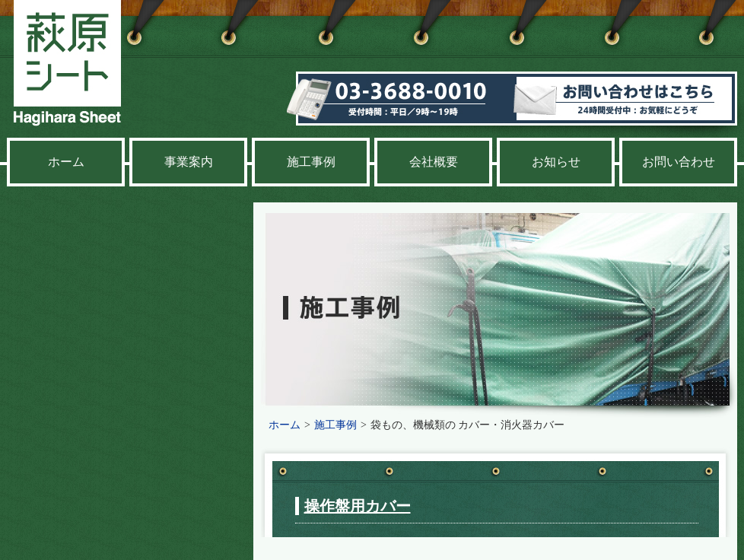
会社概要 (434, 162)
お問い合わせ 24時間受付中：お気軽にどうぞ (628, 104)
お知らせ (556, 162)
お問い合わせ (679, 162)
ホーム (66, 162)
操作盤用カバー (358, 506)
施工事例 (311, 162)
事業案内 (189, 162)
